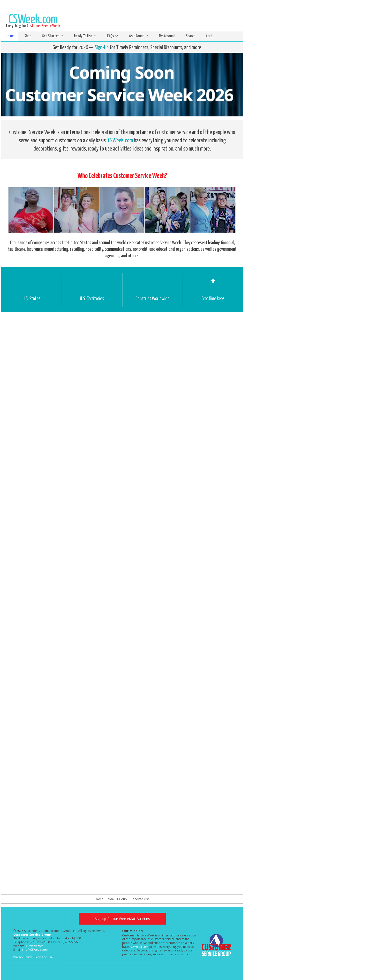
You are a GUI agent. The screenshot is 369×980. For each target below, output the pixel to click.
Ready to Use (140, 899)
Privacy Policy (23, 957)
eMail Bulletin (117, 899)
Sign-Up (102, 48)
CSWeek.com (120, 141)
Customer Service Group (32, 935)
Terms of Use (44, 957)
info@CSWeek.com (35, 950)
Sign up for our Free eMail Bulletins (122, 919)
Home (99, 899)
